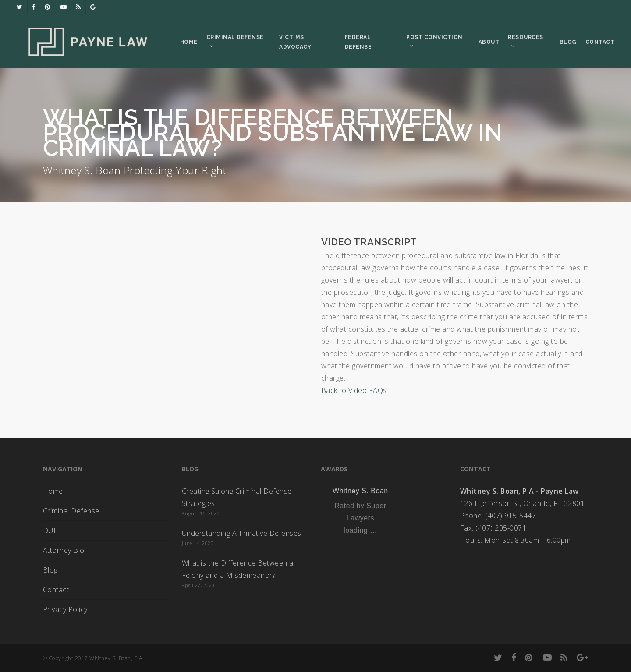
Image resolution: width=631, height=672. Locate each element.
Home (53, 491)
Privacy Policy (65, 609)
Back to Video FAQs (354, 390)
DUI (50, 531)
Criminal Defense (71, 511)
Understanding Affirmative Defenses (242, 533)
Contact (56, 590)
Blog (50, 570)
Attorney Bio (64, 550)
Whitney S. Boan (360, 491)
